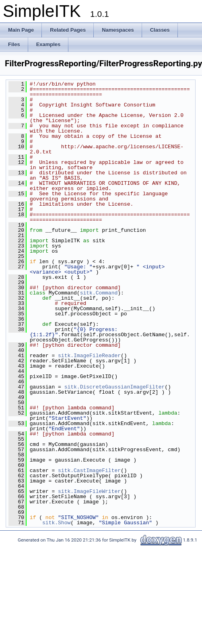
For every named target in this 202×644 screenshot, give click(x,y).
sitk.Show (56, 523)
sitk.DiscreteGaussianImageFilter (115, 387)
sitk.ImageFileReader (89, 356)
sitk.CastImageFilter (89, 470)
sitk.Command (99, 293)
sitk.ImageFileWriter (89, 491)
